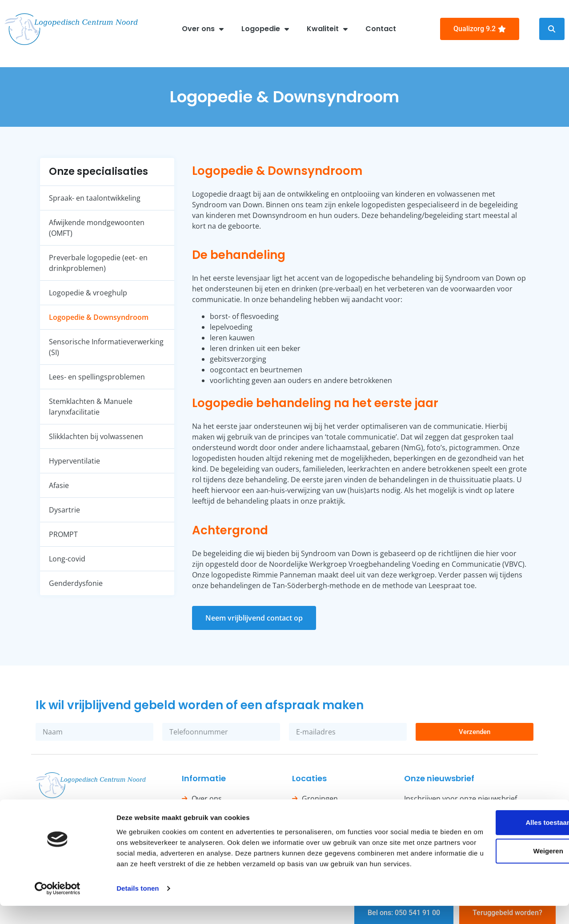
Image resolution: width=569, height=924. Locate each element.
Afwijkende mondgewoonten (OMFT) (97, 228)
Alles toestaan (495, 830)
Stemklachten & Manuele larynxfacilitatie (91, 407)
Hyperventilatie (74, 461)
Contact (381, 29)
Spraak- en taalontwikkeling (95, 198)
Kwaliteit (327, 29)
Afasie (59, 485)
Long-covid (67, 559)
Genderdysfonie (76, 583)
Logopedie (265, 29)
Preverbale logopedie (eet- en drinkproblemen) (98, 263)
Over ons (203, 29)
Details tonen (138, 906)
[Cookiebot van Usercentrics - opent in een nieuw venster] (58, 907)
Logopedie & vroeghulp (88, 293)
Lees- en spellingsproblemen (97, 377)
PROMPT (63, 534)
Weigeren (495, 858)
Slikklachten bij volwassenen (96, 436)
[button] (552, 29)
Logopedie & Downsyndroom (99, 317)
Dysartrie (64, 510)
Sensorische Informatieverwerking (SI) (106, 347)
